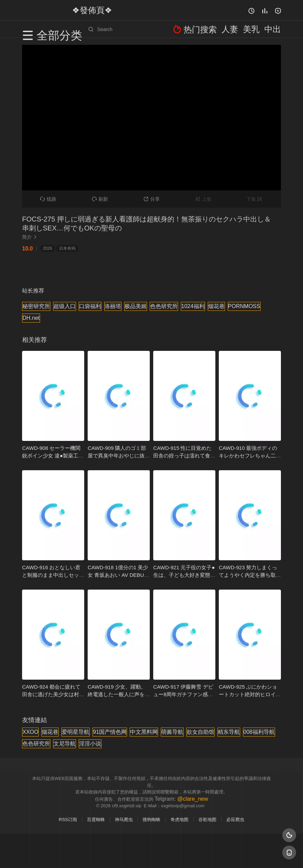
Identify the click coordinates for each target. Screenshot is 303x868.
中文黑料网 (144, 732)
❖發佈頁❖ (84, 10)
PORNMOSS (244, 306)
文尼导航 (65, 744)
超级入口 (65, 306)
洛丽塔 (113, 306)
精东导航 (229, 732)
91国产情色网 (110, 732)
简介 (30, 237)
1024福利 (193, 306)
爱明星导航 (76, 732)
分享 (152, 199)
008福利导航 (259, 732)
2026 (47, 248)
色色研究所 (164, 306)
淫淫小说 (90, 744)
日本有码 (67, 248)
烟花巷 (216, 306)
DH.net (31, 318)
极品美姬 (136, 306)
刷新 (100, 199)
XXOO (30, 732)
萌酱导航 (172, 732)
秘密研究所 (36, 306)
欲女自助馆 (201, 732)
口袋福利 (90, 306)
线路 (48, 199)
